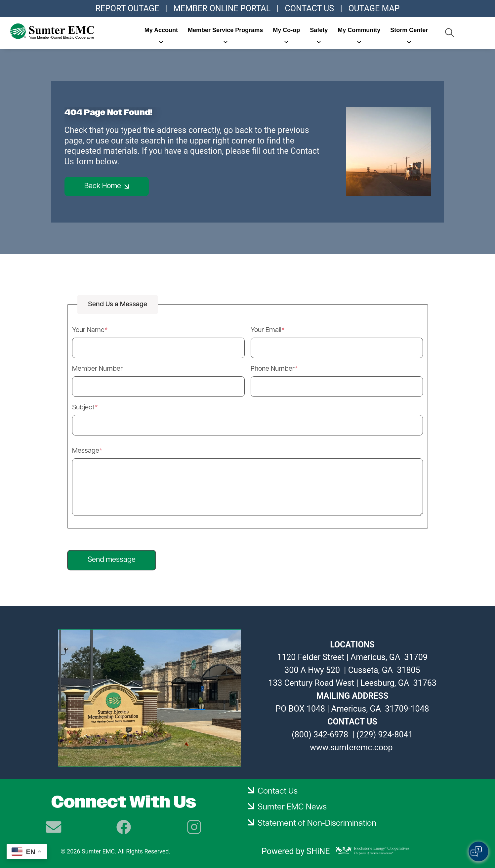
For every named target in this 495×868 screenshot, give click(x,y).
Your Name (88, 330)
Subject (83, 408)
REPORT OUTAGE (127, 8)
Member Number (97, 369)
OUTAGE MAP (374, 8)
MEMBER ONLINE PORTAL (222, 8)
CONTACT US (309, 8)
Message (86, 451)
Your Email (266, 330)
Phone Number (273, 369)
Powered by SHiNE (296, 851)
